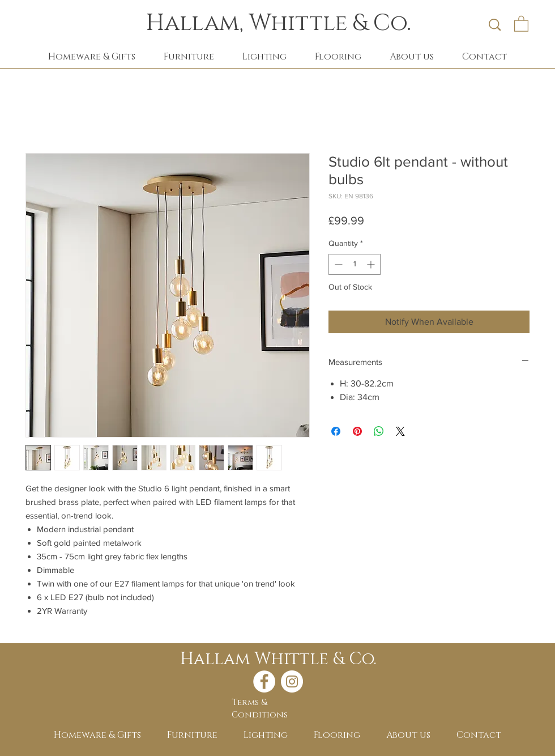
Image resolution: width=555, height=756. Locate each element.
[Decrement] (337, 264)
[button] (521, 23)
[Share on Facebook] (336, 431)
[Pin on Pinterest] (357, 431)
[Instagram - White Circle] (292, 681)
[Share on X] (400, 431)
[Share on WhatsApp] (379, 431)
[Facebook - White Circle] (264, 681)
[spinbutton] (355, 264)
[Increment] (372, 264)
